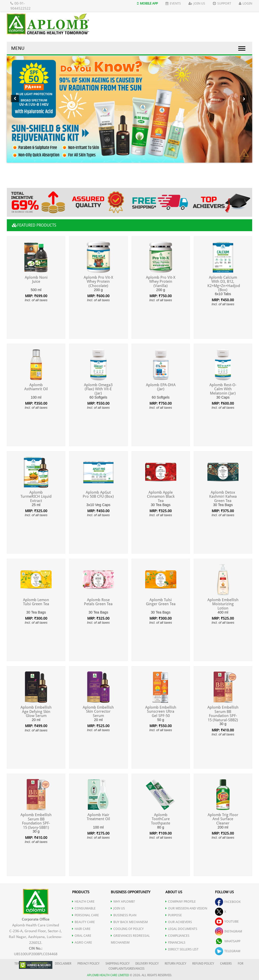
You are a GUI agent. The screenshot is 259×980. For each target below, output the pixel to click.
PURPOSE (174, 915)
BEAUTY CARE (83, 922)
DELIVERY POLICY (147, 964)
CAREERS (226, 964)
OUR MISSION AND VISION (186, 908)
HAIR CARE (81, 929)
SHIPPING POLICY (118, 964)
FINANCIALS (175, 942)
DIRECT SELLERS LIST (182, 949)
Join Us (197, 3)
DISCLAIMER (63, 964)
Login (245, 3)
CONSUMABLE (84, 908)
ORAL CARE (82, 936)
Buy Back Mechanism (129, 922)
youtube (227, 921)
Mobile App (147, 3)
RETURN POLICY (175, 964)
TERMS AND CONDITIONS (32, 964)
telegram (228, 951)
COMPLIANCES (177, 936)
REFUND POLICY (203, 964)
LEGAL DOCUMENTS (181, 929)
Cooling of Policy (127, 929)
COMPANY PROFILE (181, 901)
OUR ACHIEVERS (179, 922)
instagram (229, 931)
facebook (228, 902)
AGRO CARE (82, 942)
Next (244, 99)
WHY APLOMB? (123, 901)
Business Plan (124, 915)
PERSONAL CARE (85, 915)
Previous (15, 98)
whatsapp (228, 941)
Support (222, 3)
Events (173, 3)
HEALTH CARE (83, 901)
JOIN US (118, 908)
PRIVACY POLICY (88, 964)
